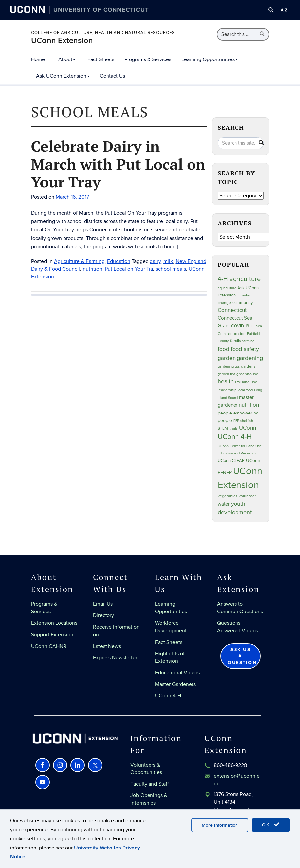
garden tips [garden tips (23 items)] (226, 374)
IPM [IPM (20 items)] (238, 382)
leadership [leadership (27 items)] (227, 390)
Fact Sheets (101, 59)
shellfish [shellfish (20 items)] (247, 421)
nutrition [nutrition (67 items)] (249, 405)
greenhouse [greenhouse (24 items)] (247, 374)
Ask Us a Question (242, 656)
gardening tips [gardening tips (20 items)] (229, 366)
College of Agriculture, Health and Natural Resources (103, 33)
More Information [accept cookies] (220, 825)
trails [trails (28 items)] (234, 429)
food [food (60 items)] (223, 349)
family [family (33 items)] (236, 341)
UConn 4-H (168, 696)
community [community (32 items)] (242, 303)
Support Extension (52, 635)
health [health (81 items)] (226, 382)
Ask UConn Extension (63, 76)
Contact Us (112, 76)
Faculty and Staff (150, 784)
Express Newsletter (115, 658)
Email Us (103, 604)
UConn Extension (62, 40)
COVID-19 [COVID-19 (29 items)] (240, 326)
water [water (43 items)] (224, 504)
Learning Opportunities (210, 59)
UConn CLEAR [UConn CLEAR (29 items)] (231, 461)
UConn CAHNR (49, 646)
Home (38, 59)
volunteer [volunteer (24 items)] (247, 496)
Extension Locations (54, 623)
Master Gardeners (175, 684)
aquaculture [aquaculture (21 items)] (227, 288)
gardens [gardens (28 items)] (248, 366)
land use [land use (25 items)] (250, 382)
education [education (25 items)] (237, 334)
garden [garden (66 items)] (227, 358)
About (67, 59)
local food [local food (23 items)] (245, 390)
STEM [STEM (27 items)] (223, 429)
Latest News (107, 646)
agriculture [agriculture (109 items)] (245, 279)
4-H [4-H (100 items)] (223, 279)
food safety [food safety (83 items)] (245, 349)
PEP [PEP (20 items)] (236, 421)
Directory (104, 615)
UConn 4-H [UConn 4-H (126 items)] (235, 437)
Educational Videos (177, 673)
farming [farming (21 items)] (248, 341)
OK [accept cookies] (271, 825)
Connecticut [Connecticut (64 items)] (232, 310)
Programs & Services (148, 59)
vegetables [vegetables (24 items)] (228, 496)
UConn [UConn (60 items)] (248, 428)
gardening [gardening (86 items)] (250, 358)
